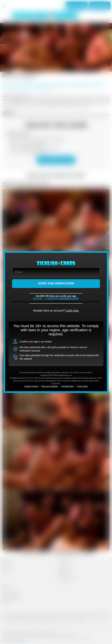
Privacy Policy (82, 386)
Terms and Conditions (50, 386)
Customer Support (31, 386)
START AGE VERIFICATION (56, 283)
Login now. (72, 311)
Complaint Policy (68, 386)
